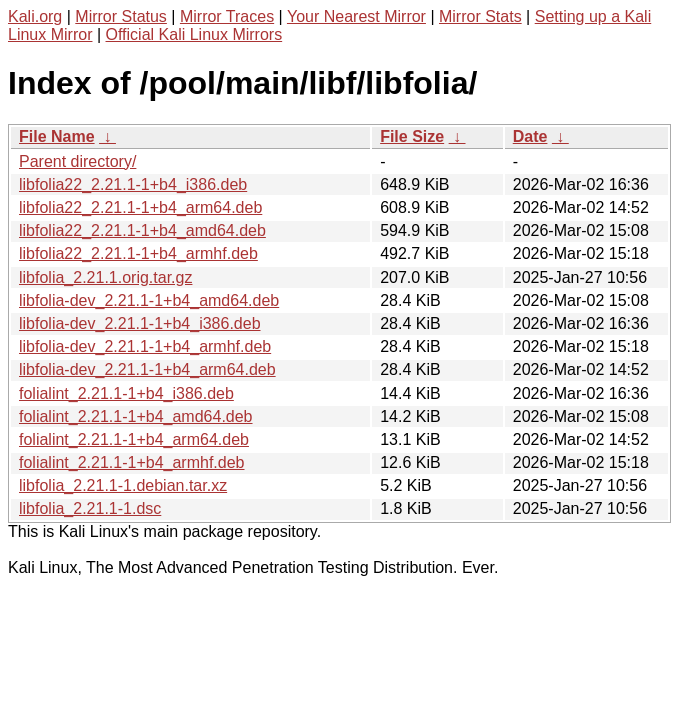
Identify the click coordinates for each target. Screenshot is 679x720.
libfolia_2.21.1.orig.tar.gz (105, 277)
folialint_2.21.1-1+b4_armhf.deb (132, 462)
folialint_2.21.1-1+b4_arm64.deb (134, 439)
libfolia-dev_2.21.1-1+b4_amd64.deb (149, 300)
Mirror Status (121, 16)
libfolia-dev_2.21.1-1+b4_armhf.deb (145, 346)
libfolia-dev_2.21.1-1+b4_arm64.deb (147, 369)
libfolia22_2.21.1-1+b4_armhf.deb (138, 253)
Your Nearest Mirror (356, 16)
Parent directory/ (77, 161)
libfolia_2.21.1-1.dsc (90, 508)
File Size (412, 136)
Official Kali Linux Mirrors (194, 34)
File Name (57, 136)
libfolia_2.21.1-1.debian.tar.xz (123, 485)
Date (530, 136)
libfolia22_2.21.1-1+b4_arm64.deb (140, 207)
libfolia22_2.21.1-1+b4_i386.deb (133, 184)
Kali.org (35, 16)
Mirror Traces (227, 16)
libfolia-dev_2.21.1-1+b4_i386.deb (140, 323)
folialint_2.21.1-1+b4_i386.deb (126, 393)
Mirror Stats (480, 16)
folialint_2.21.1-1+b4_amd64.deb (136, 416)
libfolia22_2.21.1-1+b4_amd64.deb (142, 230)
